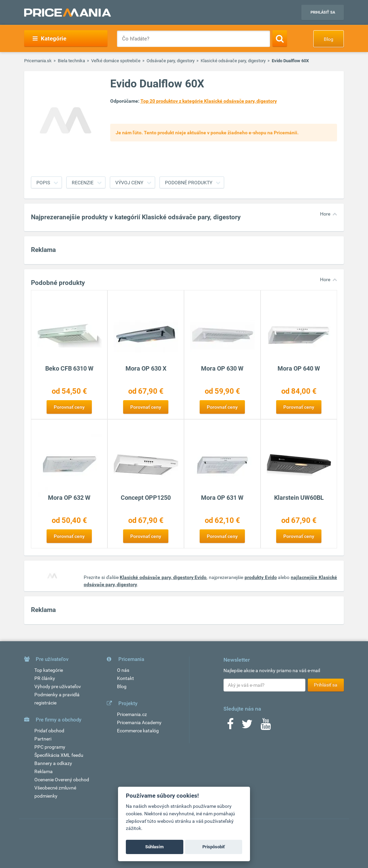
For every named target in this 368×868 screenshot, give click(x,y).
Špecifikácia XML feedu (59, 755)
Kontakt (126, 678)
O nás (123, 670)
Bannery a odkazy (53, 763)
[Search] (280, 38)
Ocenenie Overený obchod (62, 780)
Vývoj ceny (129, 183)
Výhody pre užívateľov (58, 686)
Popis (43, 183)
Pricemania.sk (38, 61)
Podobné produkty (189, 183)
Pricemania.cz (132, 714)
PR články (45, 678)
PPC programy (50, 747)
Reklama (44, 771)
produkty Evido (261, 577)
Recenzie (83, 183)
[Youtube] (266, 726)
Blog (329, 39)
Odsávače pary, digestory (171, 61)
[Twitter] (247, 726)
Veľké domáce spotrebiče (116, 61)
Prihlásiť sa (323, 12)
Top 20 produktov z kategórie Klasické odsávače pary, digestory (209, 101)
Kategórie (49, 38)
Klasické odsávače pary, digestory (233, 61)
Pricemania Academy (139, 722)
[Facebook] (230, 726)
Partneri (43, 739)
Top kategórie (49, 670)
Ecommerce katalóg (138, 731)
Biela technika (71, 61)
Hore (325, 214)
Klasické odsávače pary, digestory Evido (163, 577)
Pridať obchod (49, 731)
